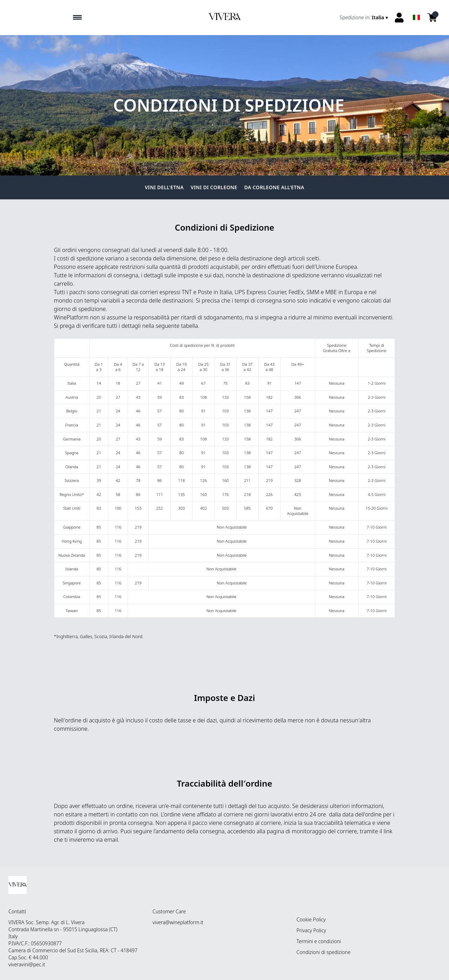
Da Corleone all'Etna (274, 187)
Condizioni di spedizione (323, 952)
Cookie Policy (311, 919)
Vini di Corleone (214, 187)
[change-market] (364, 18)
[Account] (399, 18)
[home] (224, 18)
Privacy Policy (311, 930)
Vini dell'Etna (164, 187)
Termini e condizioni (319, 941)
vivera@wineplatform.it (178, 922)
